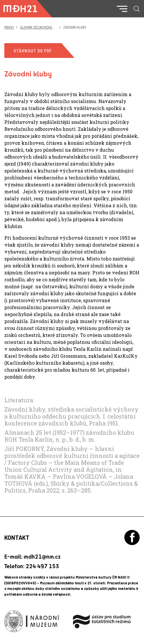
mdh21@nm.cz (42, 556)
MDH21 (9, 27)
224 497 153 (42, 566)
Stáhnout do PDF (33, 51)
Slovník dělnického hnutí (41, 27)
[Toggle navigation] (122, 9)
